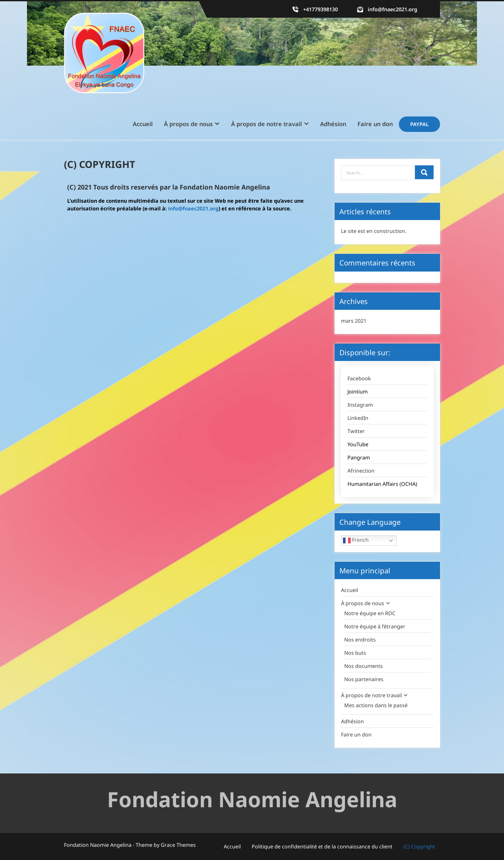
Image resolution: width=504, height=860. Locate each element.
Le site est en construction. (374, 231)
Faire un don (375, 124)
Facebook (359, 378)
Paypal (419, 124)
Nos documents (364, 666)
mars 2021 (354, 321)
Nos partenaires (364, 679)
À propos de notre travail (266, 124)
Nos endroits (360, 640)
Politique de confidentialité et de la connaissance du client (322, 846)
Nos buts (355, 653)
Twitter (356, 431)
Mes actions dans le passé (376, 705)
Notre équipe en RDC (370, 613)
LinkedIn (358, 418)
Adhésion (333, 124)
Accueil (143, 124)
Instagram (360, 405)
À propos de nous (188, 124)
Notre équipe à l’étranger (375, 626)
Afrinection (361, 471)
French (356, 540)
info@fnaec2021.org (392, 9)
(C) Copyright (419, 846)
